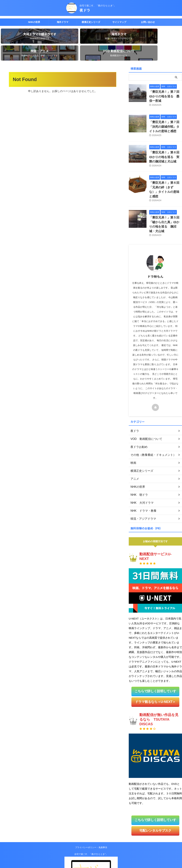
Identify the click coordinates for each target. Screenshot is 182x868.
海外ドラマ (63, 22)
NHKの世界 (34, 22)
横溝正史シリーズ (91, 22)
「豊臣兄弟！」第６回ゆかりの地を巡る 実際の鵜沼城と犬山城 (165, 138)
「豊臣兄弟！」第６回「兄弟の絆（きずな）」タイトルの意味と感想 (165, 166)
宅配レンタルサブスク (155, 796)
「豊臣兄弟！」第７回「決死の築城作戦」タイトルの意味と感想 (165, 109)
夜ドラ (85, 10)
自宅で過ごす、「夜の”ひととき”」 (91, 820)
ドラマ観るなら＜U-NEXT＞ (155, 669)
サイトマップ (119, 22)
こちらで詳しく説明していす (155, 658)
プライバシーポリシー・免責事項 (91, 813)
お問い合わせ (148, 22)
